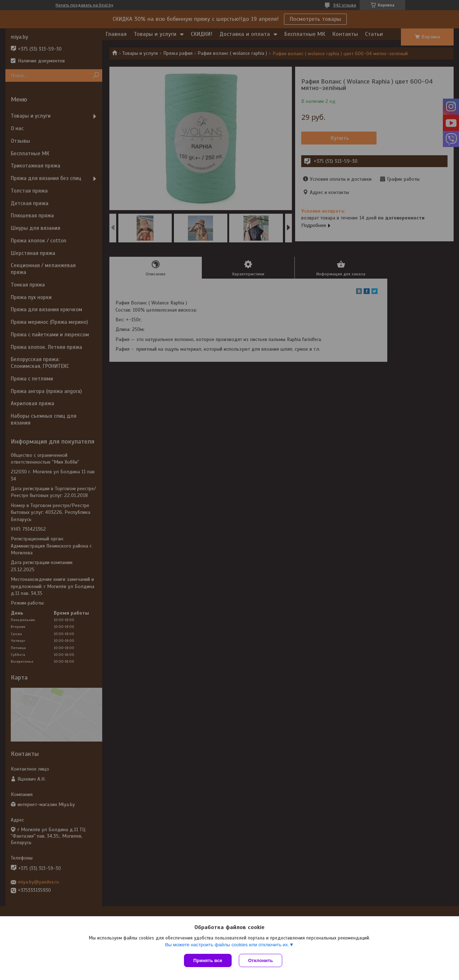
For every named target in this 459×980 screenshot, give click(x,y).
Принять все (208, 960)
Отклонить (261, 960)
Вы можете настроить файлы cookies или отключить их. (227, 945)
